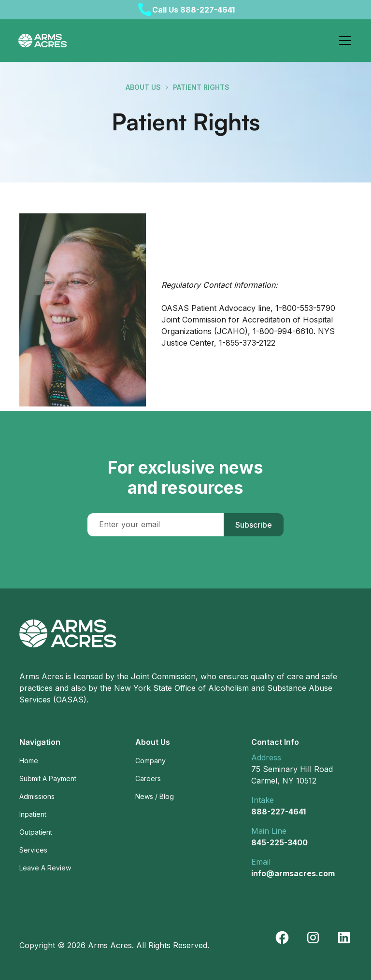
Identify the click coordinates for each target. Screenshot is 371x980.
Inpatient (33, 814)
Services (33, 850)
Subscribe (254, 525)
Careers (148, 778)
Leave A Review (45, 868)
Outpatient (36, 832)
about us (143, 87)
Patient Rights (201, 87)
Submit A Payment (48, 778)
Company (150, 761)
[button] (343, 41)
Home (29, 761)
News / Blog (155, 796)
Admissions (37, 796)
